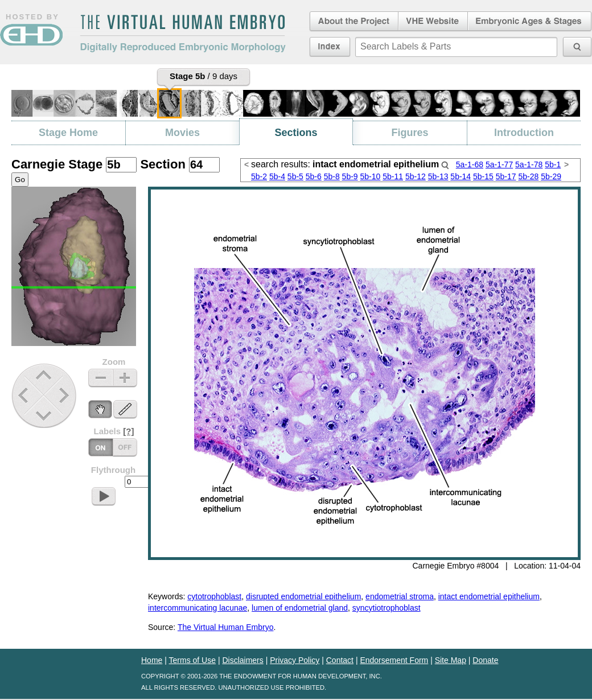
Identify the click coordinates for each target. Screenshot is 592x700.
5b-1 (553, 164)
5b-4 (277, 176)
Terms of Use (192, 660)
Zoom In (125, 378)
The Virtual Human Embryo (226, 627)
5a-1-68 (470, 164)
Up (45, 376)
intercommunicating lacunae (198, 608)
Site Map (451, 660)
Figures (410, 133)
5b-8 (332, 176)
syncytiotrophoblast (387, 608)
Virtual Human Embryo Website (433, 22)
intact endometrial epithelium (489, 596)
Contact (340, 660)
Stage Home (68, 133)
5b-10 (371, 176)
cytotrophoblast (214, 596)
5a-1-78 (529, 164)
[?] (128, 431)
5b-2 (259, 176)
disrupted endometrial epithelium (303, 596)
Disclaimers (242, 660)
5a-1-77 (499, 164)
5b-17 (506, 176)
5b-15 (483, 176)
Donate (485, 660)
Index (330, 47)
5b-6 (314, 176)
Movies (182, 133)
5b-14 (461, 176)
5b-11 (393, 176)
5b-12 (416, 176)
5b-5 (295, 176)
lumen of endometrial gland (300, 608)
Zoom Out (100, 378)
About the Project (353, 22)
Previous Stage (24, 395)
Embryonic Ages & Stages (530, 22)
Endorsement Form (394, 660)
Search (445, 165)
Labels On (125, 448)
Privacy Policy (295, 660)
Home (152, 660)
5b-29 (551, 176)
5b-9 (350, 176)
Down (45, 416)
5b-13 (438, 176)
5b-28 (528, 176)
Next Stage (67, 395)
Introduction (524, 133)
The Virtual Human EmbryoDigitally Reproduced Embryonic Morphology (183, 34)
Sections (296, 133)
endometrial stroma (400, 596)
